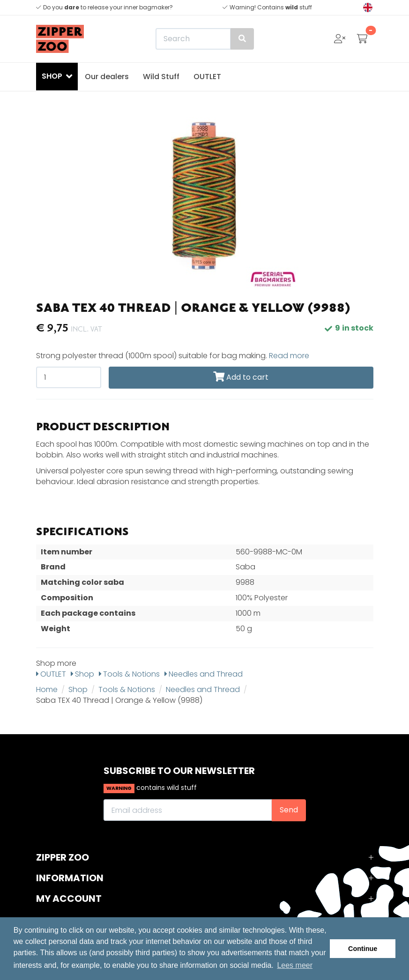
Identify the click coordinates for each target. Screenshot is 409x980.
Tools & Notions (129, 674)
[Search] (205, 39)
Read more (289, 356)
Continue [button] (363, 949)
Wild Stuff (161, 77)
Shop (82, 674)
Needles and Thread (204, 674)
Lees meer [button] (295, 965)
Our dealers (107, 77)
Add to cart (241, 377)
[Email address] (188, 810)
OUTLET (207, 77)
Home (47, 689)
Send (289, 810)
